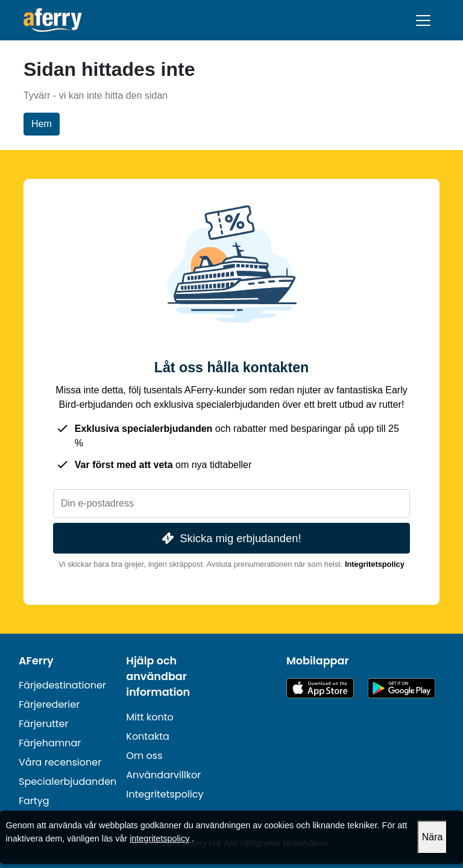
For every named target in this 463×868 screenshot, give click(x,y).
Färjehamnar (50, 743)
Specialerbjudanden (68, 782)
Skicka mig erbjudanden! (230, 538)
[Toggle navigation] (423, 20)
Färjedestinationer (62, 685)
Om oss (144, 756)
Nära (433, 837)
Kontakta (148, 736)
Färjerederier (49, 704)
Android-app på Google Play (402, 688)
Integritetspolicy (375, 564)
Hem (42, 124)
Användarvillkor (163, 775)
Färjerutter (43, 724)
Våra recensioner (60, 762)
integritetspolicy (159, 838)
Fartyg (34, 801)
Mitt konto (150, 717)
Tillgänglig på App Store (320, 688)
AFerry (36, 661)
